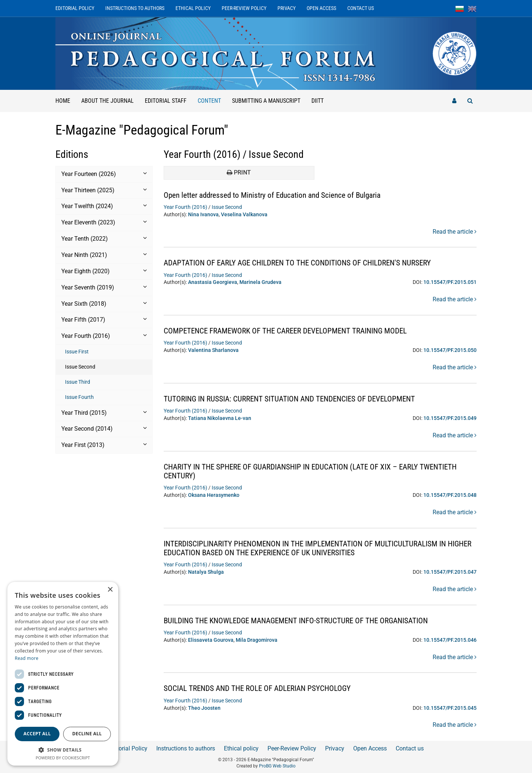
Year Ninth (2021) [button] (104, 255)
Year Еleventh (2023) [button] (104, 222)
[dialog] (63, 674)
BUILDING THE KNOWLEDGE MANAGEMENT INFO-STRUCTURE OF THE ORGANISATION (303, 621)
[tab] (104, 174)
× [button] (110, 590)
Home (63, 101)
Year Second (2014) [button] (104, 428)
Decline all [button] (87, 734)
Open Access (321, 8)
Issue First (77, 352)
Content (212, 97)
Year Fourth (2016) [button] (104, 336)
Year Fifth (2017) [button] (104, 319)
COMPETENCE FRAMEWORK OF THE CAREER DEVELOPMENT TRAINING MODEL (292, 331)
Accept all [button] (37, 734)
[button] (63, 750)
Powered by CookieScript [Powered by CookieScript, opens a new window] (63, 758)
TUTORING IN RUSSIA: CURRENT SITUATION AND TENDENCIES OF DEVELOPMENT (296, 399)
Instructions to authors (135, 8)
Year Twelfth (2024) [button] (104, 206)
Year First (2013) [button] (104, 445)
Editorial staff (166, 101)
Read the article (455, 232)
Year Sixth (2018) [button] (104, 304)
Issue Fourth (79, 397)
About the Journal (108, 101)
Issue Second (80, 367)
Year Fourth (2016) (185, 207)
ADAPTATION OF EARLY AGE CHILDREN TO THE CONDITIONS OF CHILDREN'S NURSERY (304, 263)
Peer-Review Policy (244, 8)
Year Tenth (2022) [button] (104, 238)
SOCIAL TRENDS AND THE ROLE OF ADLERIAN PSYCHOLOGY (262, 688)
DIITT (318, 101)
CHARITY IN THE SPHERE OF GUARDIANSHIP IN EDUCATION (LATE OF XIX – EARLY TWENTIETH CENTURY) (318, 471)
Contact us (361, 8)
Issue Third (78, 382)
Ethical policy (193, 8)
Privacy (287, 8)
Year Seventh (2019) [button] (104, 287)
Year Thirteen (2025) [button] (104, 190)
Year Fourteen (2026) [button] (104, 174)
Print (239, 172)
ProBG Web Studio (277, 766)
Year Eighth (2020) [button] (104, 271)
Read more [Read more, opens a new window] (27, 658)
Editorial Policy (75, 8)
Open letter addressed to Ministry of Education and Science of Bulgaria (278, 195)
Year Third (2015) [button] (104, 413)
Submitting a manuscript (266, 101)
